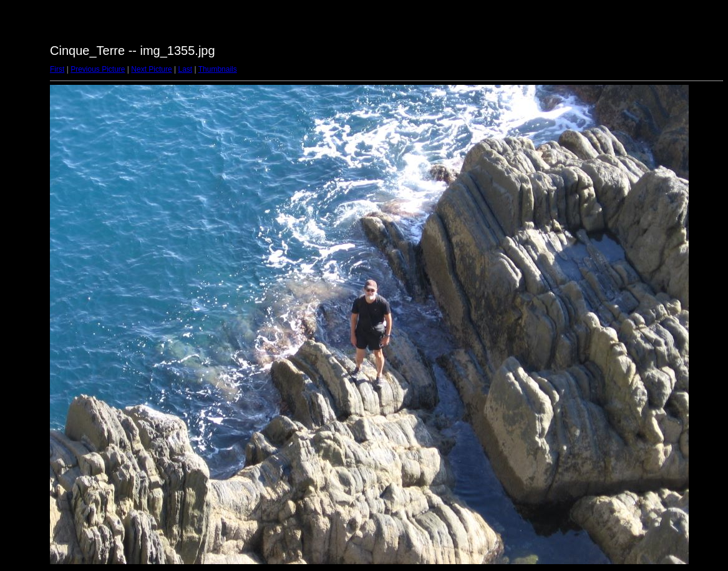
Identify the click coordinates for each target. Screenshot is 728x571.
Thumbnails (218, 69)
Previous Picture (98, 69)
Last (185, 69)
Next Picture (151, 69)
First (57, 69)
